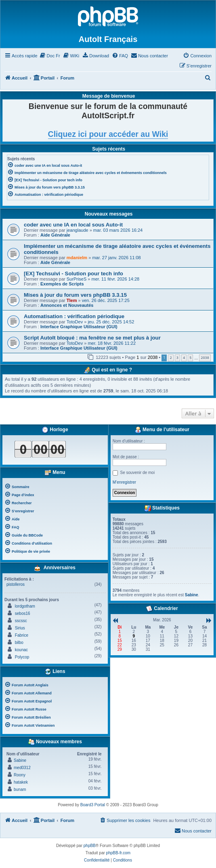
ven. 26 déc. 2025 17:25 (106, 300)
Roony (20, 775)
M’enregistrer (124, 482)
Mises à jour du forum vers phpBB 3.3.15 (75, 295)
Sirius (20, 628)
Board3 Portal (93, 805)
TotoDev (75, 322)
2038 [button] (205, 357)
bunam (20, 789)
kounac (21, 650)
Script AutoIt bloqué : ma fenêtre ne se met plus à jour (92, 338)
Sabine (20, 760)
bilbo (19, 643)
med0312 (22, 768)
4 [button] (184, 357)
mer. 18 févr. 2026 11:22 (112, 343)
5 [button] (190, 357)
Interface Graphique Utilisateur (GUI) (79, 327)
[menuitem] (50, 56)
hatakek (21, 782)
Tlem (72, 300)
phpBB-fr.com (118, 853)
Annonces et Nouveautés (67, 305)
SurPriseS (77, 279)
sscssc (21, 621)
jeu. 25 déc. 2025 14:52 (111, 322)
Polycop (22, 657)
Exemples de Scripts (62, 284)
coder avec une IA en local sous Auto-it (73, 225)
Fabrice (22, 635)
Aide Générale (55, 235)
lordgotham (25, 606)
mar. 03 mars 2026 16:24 (118, 230)
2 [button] (171, 357)
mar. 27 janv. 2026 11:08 (116, 258)
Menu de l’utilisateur (162, 430)
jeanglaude (78, 230)
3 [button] (177, 357)
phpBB (90, 846)
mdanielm (77, 258)
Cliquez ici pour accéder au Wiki (108, 134)
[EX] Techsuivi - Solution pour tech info (73, 274)
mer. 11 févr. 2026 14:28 (116, 279)
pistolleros (16, 584)
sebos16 (23, 613)
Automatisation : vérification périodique (74, 316)
